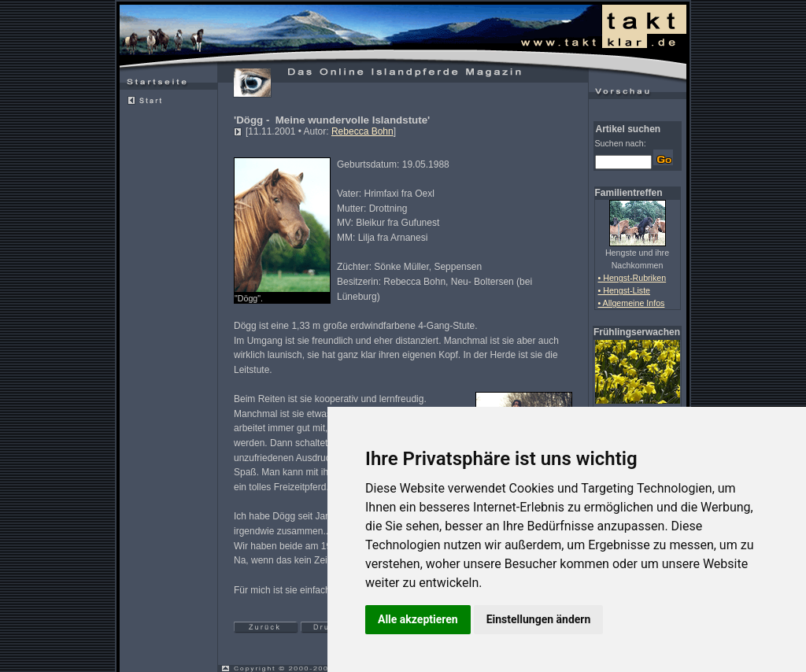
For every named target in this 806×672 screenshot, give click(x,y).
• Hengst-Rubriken (632, 278)
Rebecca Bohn (362, 131)
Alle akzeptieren (418, 619)
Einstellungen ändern (539, 619)
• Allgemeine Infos (632, 303)
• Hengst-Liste (625, 290)
